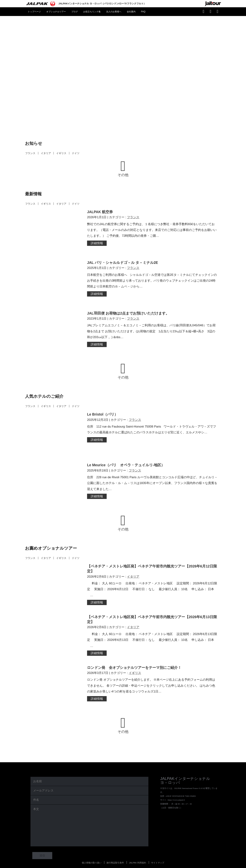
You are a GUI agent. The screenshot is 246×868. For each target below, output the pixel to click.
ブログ (75, 12)
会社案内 (131, 12)
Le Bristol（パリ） (103, 411)
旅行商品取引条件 (115, 854)
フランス (28, 153)
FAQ (143, 12)
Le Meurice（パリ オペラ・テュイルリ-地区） (127, 461)
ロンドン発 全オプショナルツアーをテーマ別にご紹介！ (135, 660)
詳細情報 (98, 243)
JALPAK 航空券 (101, 212)
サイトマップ (158, 854)
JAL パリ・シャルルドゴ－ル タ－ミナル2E (123, 261)
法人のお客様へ (114, 12)
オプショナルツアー (56, 12)
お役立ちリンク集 (92, 12)
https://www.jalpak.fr (176, 792)
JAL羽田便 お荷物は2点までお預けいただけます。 (129, 311)
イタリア (44, 153)
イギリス (59, 153)
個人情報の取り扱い (92, 854)
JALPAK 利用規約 (138, 854)
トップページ (34, 12)
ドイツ (73, 153)
